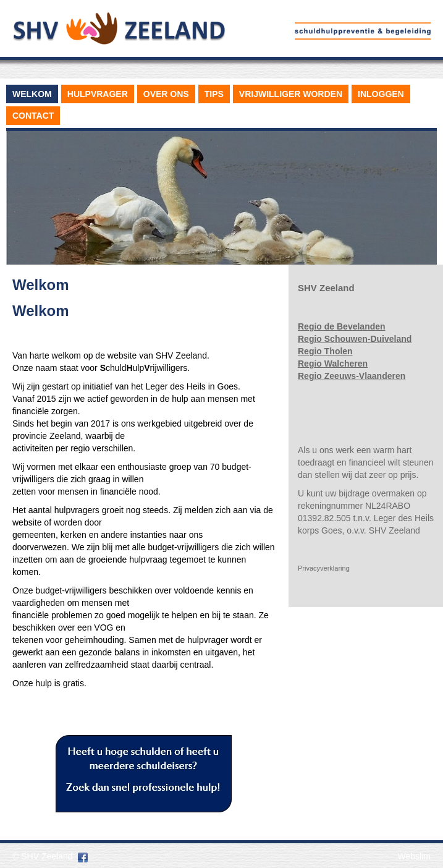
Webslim (414, 856)
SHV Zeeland (47, 856)
